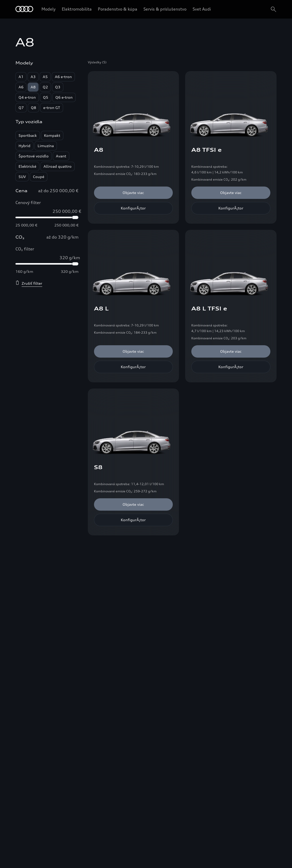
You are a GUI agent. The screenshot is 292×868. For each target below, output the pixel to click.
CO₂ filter (25, 249)
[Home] (24, 9)
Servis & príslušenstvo (165, 9)
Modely (49, 9)
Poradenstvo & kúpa (118, 9)
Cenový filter (28, 203)
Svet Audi (202, 9)
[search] (273, 9)
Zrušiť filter (29, 283)
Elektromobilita (77, 9)
